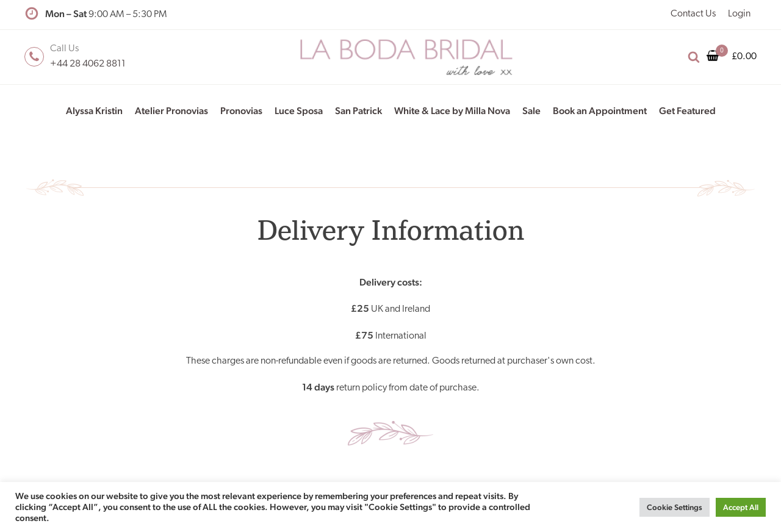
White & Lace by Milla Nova (452, 111)
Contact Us (693, 14)
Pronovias (241, 111)
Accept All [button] (741, 507)
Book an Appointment (600, 111)
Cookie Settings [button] (675, 507)
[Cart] (717, 57)
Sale (531, 111)
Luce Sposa (299, 111)
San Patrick (358, 111)
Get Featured (687, 111)
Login (739, 14)
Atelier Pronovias (171, 111)
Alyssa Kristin (94, 111)
